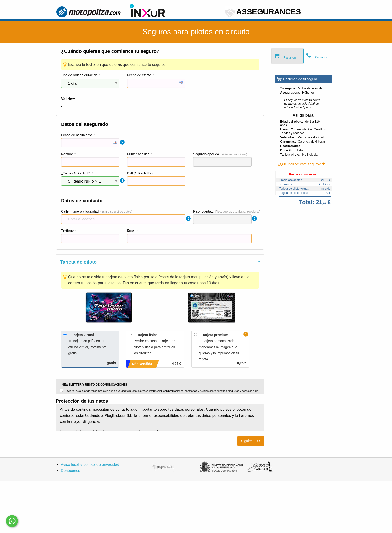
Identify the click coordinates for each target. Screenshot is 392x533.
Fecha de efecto (139, 75)
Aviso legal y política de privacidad (90, 464)
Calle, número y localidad (80, 211)
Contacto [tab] (321, 57)
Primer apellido (138, 154)
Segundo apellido (206, 154)
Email (131, 230)
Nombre (67, 154)
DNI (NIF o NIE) (139, 173)
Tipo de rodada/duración (79, 75)
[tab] (160, 262)
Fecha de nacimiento (77, 135)
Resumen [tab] (289, 58)
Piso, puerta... (203, 211)
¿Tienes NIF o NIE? (76, 173)
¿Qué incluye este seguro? (299, 164)
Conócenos (70, 471)
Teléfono (67, 230)
